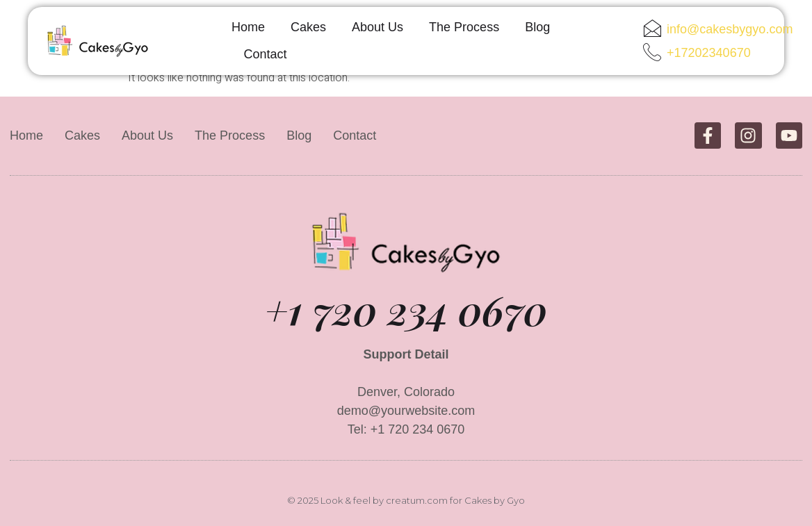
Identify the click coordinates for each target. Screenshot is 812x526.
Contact (266, 54)
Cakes (308, 27)
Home (248, 27)
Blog (537, 27)
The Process (464, 27)
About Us (377, 27)
